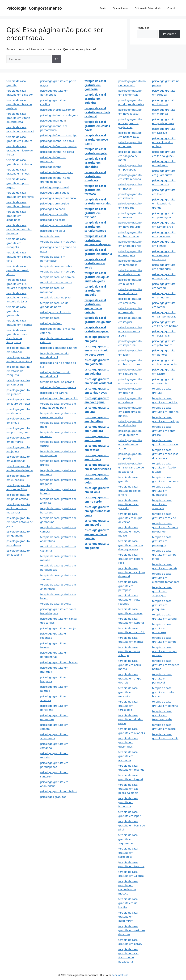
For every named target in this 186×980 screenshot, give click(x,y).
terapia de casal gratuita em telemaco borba (162, 715)
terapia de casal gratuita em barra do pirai (132, 825)
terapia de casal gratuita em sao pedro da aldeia (128, 789)
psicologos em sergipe (55, 203)
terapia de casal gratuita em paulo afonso (18, 270)
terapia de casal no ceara (56, 282)
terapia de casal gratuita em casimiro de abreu (132, 930)
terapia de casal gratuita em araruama (128, 756)
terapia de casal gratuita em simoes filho (19, 256)
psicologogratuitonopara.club (59, 398)
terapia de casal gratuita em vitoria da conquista (18, 118)
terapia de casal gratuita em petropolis (128, 586)
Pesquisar (143, 28)
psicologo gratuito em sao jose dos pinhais (164, 142)
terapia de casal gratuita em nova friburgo (129, 651)
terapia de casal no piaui (56, 297)
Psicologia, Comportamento (34, 8)
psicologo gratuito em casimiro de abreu (130, 444)
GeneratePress (120, 975)
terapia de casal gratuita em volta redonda (129, 599)
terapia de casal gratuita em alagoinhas (16, 216)
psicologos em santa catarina (59, 348)
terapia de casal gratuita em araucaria (162, 504)
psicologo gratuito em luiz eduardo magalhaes (18, 508)
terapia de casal (50, 236)
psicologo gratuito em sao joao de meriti (130, 156)
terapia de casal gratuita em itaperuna (128, 802)
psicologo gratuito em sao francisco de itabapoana (131, 468)
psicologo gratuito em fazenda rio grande (164, 203)
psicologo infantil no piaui (57, 172)
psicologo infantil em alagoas (59, 115)
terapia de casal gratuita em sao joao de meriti (132, 572)
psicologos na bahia (53, 209)
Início (103, 8)
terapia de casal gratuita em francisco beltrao (166, 665)
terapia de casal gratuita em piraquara (162, 605)
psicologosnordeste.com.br (58, 110)
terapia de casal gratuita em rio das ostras (131, 719)
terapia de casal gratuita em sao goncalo (128, 504)
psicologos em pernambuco (58, 198)
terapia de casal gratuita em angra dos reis (130, 678)
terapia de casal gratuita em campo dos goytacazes (131, 545)
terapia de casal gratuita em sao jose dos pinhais (165, 454)
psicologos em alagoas (55, 193)
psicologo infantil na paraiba (58, 146)
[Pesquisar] (57, 59)
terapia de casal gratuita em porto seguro (18, 183)
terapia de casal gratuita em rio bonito (128, 903)
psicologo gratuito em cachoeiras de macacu (130, 412)
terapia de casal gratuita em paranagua (162, 541)
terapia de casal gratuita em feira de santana (19, 104)
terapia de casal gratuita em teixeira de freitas (19, 229)
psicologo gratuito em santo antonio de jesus (20, 522)
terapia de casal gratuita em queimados (128, 742)
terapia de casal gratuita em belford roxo (131, 559)
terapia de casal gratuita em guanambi (16, 311)
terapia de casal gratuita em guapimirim (128, 917)
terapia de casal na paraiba (57, 277)
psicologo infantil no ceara (57, 152)
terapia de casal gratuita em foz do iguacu (164, 468)
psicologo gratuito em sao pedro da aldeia (130, 331)
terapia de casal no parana (57, 382)
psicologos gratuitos (53, 797)
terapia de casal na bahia (56, 266)
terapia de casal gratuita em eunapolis (16, 243)
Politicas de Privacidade (148, 8)
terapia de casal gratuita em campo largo (164, 555)
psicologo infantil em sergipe (59, 135)
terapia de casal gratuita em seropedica (128, 853)
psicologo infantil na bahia (57, 141)
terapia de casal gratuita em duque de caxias (130, 518)
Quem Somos (120, 8)
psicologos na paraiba (54, 214)
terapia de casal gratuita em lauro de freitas (20, 150)
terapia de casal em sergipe (58, 271)
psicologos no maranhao (56, 225)
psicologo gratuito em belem (59, 791)
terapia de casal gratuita (56, 604)
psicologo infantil (51, 167)
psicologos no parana (54, 393)
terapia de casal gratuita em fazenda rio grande (165, 527)
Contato (172, 8)
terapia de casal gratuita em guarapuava (162, 491)
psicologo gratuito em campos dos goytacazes (130, 123)
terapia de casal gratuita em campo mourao (164, 651)
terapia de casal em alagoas (58, 242)
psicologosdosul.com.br (55, 312)
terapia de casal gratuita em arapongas (162, 591)
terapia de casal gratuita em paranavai (162, 678)
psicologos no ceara (53, 220)
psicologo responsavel (54, 187)
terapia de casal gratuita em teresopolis (128, 706)
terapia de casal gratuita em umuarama (162, 628)
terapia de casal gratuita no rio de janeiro (129, 491)
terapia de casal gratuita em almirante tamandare (166, 578)
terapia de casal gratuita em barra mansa (130, 665)
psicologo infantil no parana (58, 387)
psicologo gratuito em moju (58, 628)
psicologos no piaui (53, 231)
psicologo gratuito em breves (59, 662)
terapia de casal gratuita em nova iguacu (129, 531)
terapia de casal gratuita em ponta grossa (164, 431)
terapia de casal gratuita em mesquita (128, 692)
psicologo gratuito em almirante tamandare (164, 255)
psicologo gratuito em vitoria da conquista (18, 371)
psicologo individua (53, 120)
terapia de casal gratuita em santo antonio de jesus (18, 297)
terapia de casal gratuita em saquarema (128, 839)
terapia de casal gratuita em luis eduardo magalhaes (19, 284)
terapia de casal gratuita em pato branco (163, 692)
